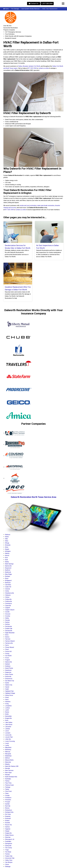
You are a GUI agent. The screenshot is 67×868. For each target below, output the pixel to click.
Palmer (7, 781)
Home (6, 9)
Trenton (7, 854)
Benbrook (8, 572)
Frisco (7, 658)
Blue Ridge (8, 574)
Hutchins (8, 702)
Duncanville (9, 631)
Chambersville (10, 593)
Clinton (7, 597)
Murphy (7, 764)
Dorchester (9, 626)
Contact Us (34, 4)
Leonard (8, 733)
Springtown (9, 844)
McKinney (8, 750)
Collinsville (9, 601)
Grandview (8, 670)
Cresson (8, 614)
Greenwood (9, 679)
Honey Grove (9, 695)
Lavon (7, 731)
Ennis (7, 635)
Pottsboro (8, 798)
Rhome (7, 808)
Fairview (8, 639)
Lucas (7, 743)
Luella (7, 745)
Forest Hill (8, 651)
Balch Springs (9, 564)
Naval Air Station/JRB (12, 766)
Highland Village (10, 693)
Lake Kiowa (9, 725)
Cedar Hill (8, 587)
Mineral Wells (9, 760)
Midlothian (8, 756)
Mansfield (8, 747)
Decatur (8, 620)
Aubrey (7, 553)
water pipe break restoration (46, 205)
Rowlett (8, 823)
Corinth (7, 612)
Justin (7, 710)
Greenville (8, 677)
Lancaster (8, 727)
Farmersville (9, 643)
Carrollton (8, 585)
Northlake (8, 779)
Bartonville (8, 566)
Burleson (8, 583)
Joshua (7, 708)
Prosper (8, 802)
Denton (7, 622)
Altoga (7, 543)
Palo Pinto (8, 783)
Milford (7, 758)
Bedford (8, 570)
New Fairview (9, 770)
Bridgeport (8, 581)
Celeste (8, 589)
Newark (7, 775)
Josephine (8, 706)
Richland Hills (9, 812)
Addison (8, 535)
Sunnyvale (8, 846)
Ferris (7, 645)
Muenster (8, 762)
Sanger (7, 831)
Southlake (8, 841)
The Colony (9, 848)
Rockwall (8, 818)
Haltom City (9, 685)
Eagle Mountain (10, 633)
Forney (7, 654)
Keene (7, 712)
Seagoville (8, 833)
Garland (31, 66)
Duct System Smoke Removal (30, 9)
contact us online (44, 68)
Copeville (8, 606)
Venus (7, 864)
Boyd (7, 578)
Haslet (7, 687)
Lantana (8, 729)
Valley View (9, 860)
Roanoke (8, 816)
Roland (7, 821)
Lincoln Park (9, 737)
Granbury (8, 666)
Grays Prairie (9, 674)
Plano (7, 793)
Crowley (8, 616)
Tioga (7, 850)
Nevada (7, 768)
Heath (7, 689)
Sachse (7, 827)
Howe (7, 697)
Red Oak (8, 806)
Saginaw (8, 829)
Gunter (7, 683)
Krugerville (8, 718)
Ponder (7, 796)
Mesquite (8, 754)
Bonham (8, 576)
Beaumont (8, 568)
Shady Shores (9, 835)
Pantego (8, 787)
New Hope (8, 773)
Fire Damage (15, 9)
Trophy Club (9, 856)
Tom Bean (8, 852)
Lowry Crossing (10, 741)
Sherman (8, 837)
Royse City (8, 825)
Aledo (7, 537)
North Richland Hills (11, 777)
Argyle (7, 549)
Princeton (8, 800)
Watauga (8, 866)
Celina (7, 591)
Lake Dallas (9, 722)
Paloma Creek (9, 785)
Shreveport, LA (10, 839)
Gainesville (9, 662)
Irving (7, 704)
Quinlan (7, 804)
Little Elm (8, 739)
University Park (10, 858)
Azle (7, 560)
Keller (7, 714)
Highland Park (9, 691)
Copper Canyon (10, 610)
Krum (7, 720)
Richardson (9, 810)
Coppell (8, 608)
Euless (7, 637)
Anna (7, 547)
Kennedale (8, 716)
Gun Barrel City (10, 681)
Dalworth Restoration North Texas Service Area (33, 497)
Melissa (8, 752)
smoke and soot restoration (28, 205)
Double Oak (9, 629)
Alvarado (25, 66)
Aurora (7, 555)
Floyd (7, 649)
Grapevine (8, 672)
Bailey (7, 562)
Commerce (8, 603)
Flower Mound (10, 647)
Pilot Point (8, 791)
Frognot (8, 660)
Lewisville (8, 735)
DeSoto (7, 624)
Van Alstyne (9, 862)
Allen (7, 541)
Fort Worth (37, 66)
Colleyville (8, 599)
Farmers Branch (10, 641)
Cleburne (8, 595)
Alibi (6, 539)
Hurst (7, 699)
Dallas (20, 66)
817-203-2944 (47, 4)
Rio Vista (8, 814)
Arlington (8, 551)
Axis (6, 558)
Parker (7, 789)
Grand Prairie (9, 668)
